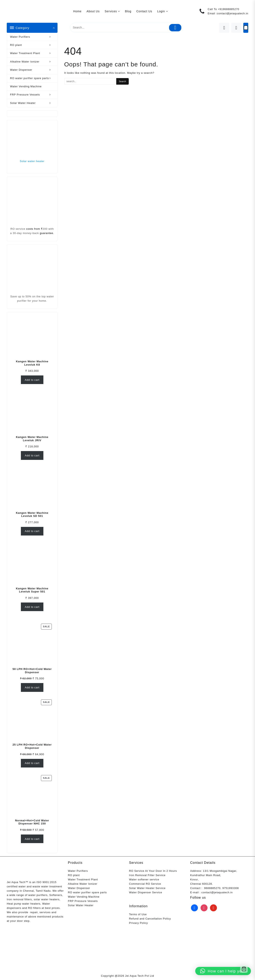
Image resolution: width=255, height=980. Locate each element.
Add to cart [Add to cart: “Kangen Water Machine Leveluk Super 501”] (32, 607)
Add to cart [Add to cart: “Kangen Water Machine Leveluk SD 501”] (32, 531)
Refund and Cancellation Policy (150, 919)
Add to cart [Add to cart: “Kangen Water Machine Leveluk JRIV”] (32, 455)
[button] (223, 971)
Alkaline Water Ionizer (33, 62)
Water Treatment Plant (33, 53)
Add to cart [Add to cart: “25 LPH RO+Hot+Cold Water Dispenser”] (32, 763)
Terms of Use (138, 914)
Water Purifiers (33, 37)
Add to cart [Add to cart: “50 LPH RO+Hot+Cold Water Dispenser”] (32, 687)
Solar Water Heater (33, 103)
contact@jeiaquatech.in (233, 13)
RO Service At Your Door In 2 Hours (153, 871)
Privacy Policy (139, 923)
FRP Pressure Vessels (33, 95)
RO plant (33, 45)
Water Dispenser (33, 70)
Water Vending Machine (26, 86)
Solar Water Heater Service (147, 888)
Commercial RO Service (145, 884)
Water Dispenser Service (146, 892)
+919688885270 (228, 9)
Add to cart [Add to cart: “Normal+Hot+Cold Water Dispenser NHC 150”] (32, 839)
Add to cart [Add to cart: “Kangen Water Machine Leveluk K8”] (32, 380)
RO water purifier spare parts (33, 78)
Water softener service (144, 879)
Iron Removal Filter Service (147, 875)
